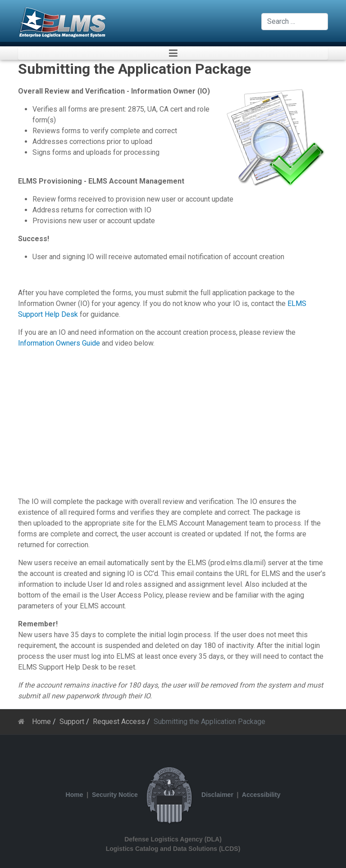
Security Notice (115, 795)
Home (75, 795)
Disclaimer (217, 795)
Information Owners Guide (59, 343)
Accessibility (261, 795)
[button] (173, 53)
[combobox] (295, 22)
